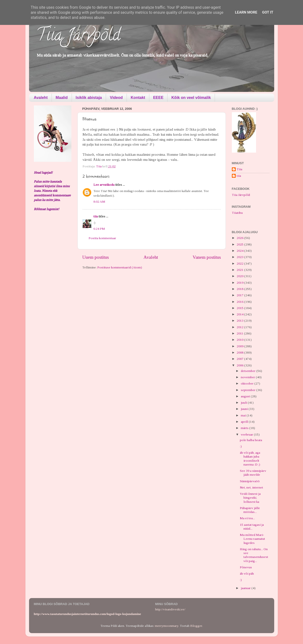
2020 (240, 276)
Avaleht (41, 98)
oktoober (248, 383)
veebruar (247, 434)
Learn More (246, 12)
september (249, 390)
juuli (244, 403)
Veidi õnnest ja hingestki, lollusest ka (250, 498)
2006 (240, 365)
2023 (240, 257)
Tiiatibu (237, 213)
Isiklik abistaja (89, 98)
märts (245, 428)
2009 (240, 346)
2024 (240, 251)
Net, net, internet (251, 487)
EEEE (158, 98)
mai (244, 415)
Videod (116, 98)
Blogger (196, 626)
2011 (240, 333)
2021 (240, 270)
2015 (240, 308)
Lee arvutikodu (104, 185)
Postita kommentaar (102, 238)
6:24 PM (99, 229)
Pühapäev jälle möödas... (250, 510)
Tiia (239, 169)
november (248, 377)
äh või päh (247, 574)
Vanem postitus (207, 257)
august (246, 396)
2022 (240, 263)
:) (241, 446)
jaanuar (246, 588)
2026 (240, 238)
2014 (240, 314)
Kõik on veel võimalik (191, 98)
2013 (240, 321)
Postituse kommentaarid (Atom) (120, 267)
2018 (240, 289)
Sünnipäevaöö (250, 481)
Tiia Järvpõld (78, 37)
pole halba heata (251, 440)
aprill (245, 422)
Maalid (62, 98)
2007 (240, 359)
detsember (249, 371)
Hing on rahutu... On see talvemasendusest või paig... (254, 555)
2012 (240, 327)
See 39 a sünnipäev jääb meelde (253, 473)
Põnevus (246, 567)
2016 (240, 302)
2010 (240, 340)
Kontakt (138, 98)
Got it (268, 12)
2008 (240, 352)
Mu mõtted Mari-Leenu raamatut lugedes (252, 539)
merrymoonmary (167, 626)
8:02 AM (99, 202)
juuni (245, 409)
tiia (96, 216)
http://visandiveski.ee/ (170, 609)
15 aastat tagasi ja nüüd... (252, 527)
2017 (240, 295)
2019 (240, 283)
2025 (240, 244)
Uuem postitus (96, 257)
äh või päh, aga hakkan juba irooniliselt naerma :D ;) (250, 459)
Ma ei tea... (247, 518)
